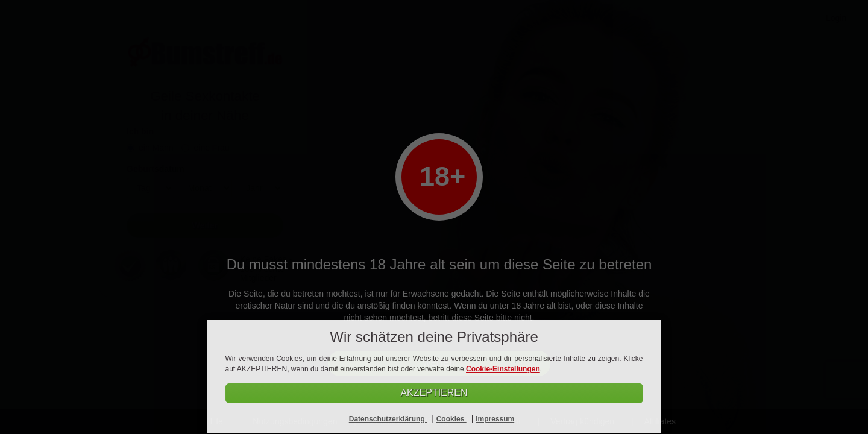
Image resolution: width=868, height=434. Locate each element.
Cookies (451, 419)
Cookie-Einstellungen (503, 369)
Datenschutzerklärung (388, 419)
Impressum (495, 419)
